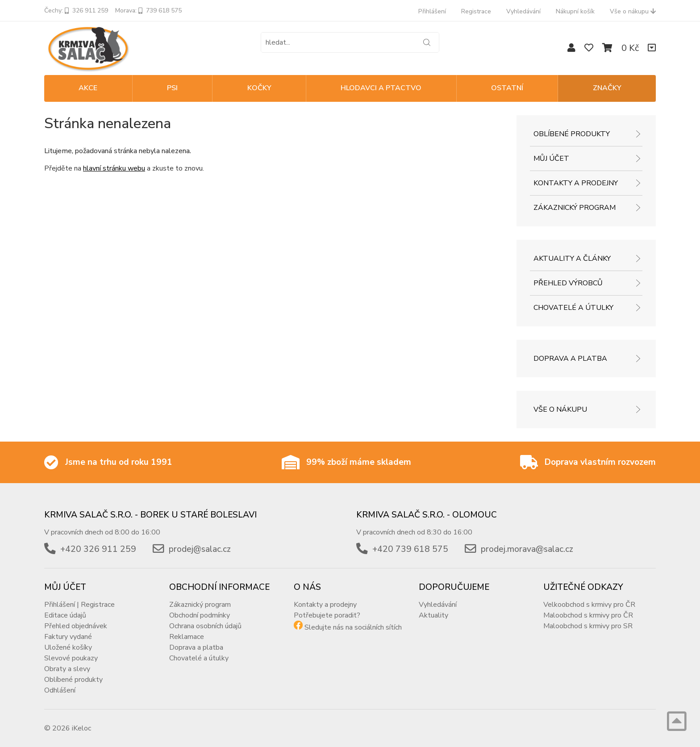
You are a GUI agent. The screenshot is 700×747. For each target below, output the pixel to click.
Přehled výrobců (568, 283)
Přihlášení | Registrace (79, 605)
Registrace (476, 11)
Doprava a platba (570, 359)
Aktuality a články (572, 259)
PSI (172, 88)
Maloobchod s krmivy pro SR (588, 626)
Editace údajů (65, 615)
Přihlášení (432, 11)
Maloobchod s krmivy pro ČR (588, 615)
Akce (88, 88)
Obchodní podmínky (200, 615)
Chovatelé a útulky (573, 308)
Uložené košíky (68, 647)
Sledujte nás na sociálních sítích (353, 627)
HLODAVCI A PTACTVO (381, 88)
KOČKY (259, 88)
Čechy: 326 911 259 (76, 10)
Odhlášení (60, 690)
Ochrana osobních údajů (205, 626)
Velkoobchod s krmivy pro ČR (589, 605)
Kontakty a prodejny (576, 183)
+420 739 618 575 (410, 549)
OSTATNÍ (507, 88)
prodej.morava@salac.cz (527, 549)
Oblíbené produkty (572, 134)
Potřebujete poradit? (327, 615)
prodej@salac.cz (200, 549)
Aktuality (433, 615)
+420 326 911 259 (98, 549)
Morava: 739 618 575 (148, 10)
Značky (607, 88)
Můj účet (551, 159)
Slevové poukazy (71, 658)
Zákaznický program (575, 208)
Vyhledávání (523, 11)
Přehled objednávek (76, 626)
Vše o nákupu (633, 11)
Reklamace (187, 637)
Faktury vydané (68, 637)
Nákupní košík (575, 11)
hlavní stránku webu (114, 168)
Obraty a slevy (67, 669)
